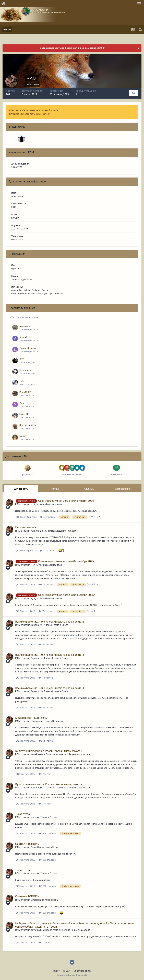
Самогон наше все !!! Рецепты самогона (68, 754)
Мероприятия (54, 504)
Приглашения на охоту (64, 531)
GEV (22, 359)
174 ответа (47, 551)
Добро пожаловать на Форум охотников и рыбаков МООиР (72, 48)
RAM (18, 504)
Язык (56, 971)
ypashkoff (36, 817)
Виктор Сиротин (28, 425)
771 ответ (45, 774)
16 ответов (46, 644)
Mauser (23, 436)
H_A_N (34, 504)
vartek (34, 754)
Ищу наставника (26, 527)
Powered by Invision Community (72, 975)
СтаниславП (37, 721)
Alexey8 (23, 337)
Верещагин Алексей (42, 625)
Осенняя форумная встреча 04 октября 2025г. (67, 501)
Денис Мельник (28, 348)
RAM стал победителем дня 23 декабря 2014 (34, 110)
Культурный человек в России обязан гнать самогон (49, 751)
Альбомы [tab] (89, 489)
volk (22, 381)
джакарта (25, 326)
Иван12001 (26, 392)
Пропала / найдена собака (75, 930)
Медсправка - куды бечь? (32, 718)
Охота (65, 625)
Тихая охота (22, 814)
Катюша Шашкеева (41, 930)
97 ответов (47, 517)
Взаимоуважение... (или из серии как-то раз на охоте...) (50, 622)
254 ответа (46, 741)
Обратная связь (82, 971)
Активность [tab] (21, 489)
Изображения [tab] (123, 489)
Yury (22, 403)
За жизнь (58, 721)
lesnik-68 (24, 414)
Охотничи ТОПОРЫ (27, 844)
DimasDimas (37, 847)
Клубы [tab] (55, 489)
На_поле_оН (26, 370)
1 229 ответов (47, 860)
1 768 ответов (47, 833)
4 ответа (44, 943)
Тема (67, 971)
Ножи (55, 847)
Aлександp (37, 531)
